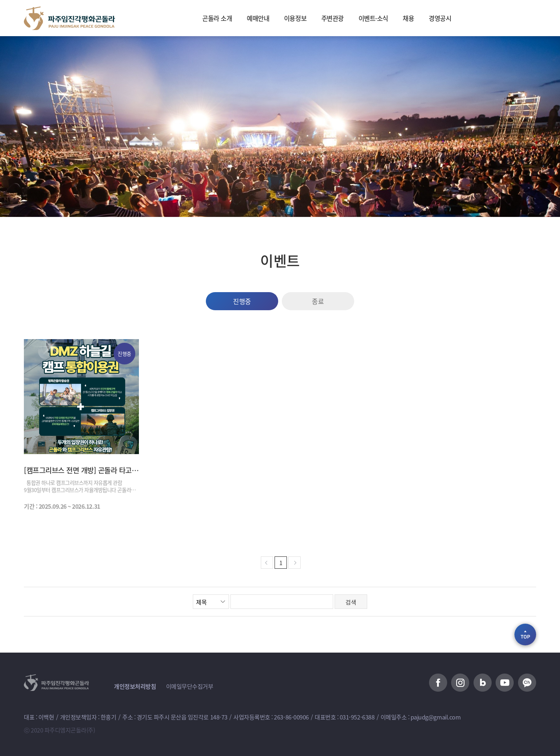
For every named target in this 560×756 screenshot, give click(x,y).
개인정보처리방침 (135, 686)
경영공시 (453, 18)
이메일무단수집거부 (190, 686)
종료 (318, 301)
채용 (418, 18)
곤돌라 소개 (205, 18)
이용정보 (292, 18)
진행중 (242, 301)
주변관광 (333, 18)
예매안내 (250, 18)
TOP (525, 634)
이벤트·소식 (379, 18)
